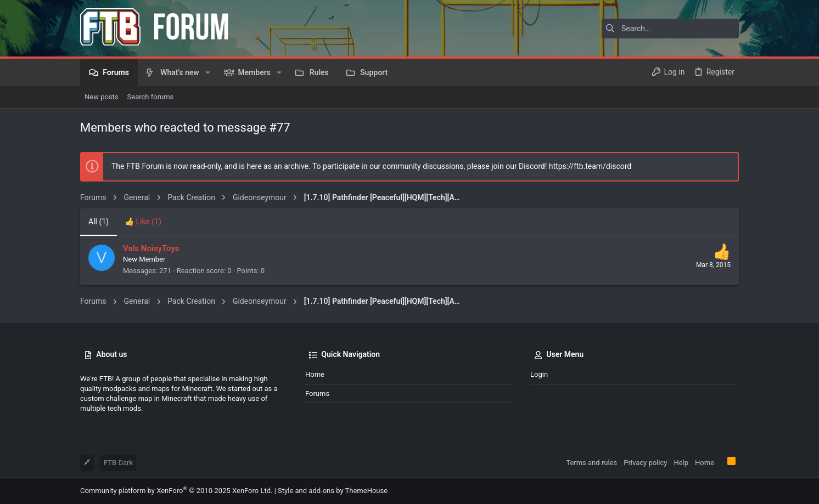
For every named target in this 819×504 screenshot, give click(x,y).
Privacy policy (645, 463)
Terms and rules (591, 463)
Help (681, 463)
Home (315, 374)
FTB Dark (118, 463)
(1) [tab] (99, 222)
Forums (317, 393)
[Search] (670, 29)
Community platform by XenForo (176, 491)
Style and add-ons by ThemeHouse (333, 491)
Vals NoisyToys (151, 248)
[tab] (143, 222)
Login (539, 374)
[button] (208, 72)
